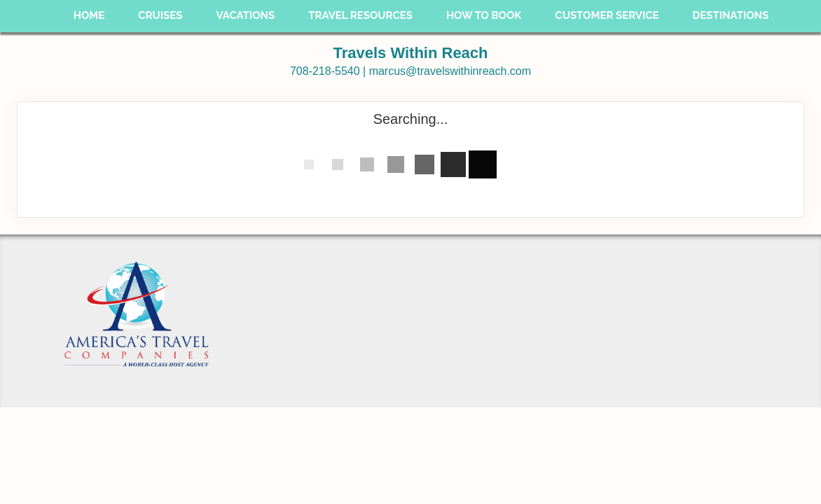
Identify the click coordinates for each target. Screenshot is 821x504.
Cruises (160, 15)
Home (89, 15)
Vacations (245, 15)
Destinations (731, 15)
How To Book (484, 15)
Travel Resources (360, 15)
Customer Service (607, 15)
